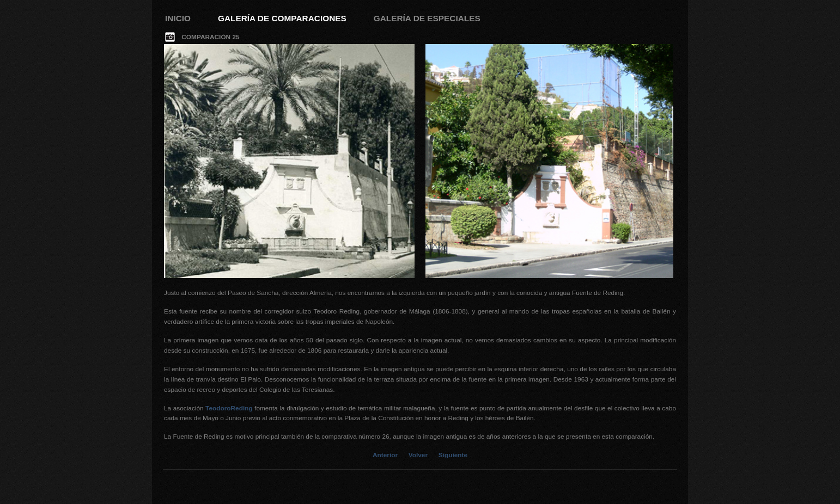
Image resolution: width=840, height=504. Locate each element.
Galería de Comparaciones (282, 18)
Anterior (385, 455)
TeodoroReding (229, 408)
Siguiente (453, 455)
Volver (418, 455)
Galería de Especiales (427, 18)
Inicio (178, 18)
